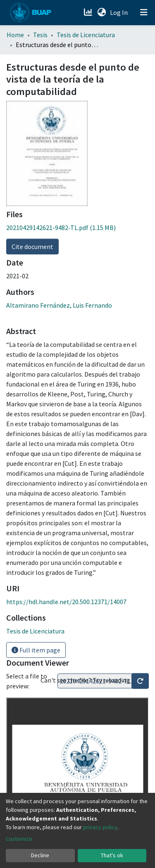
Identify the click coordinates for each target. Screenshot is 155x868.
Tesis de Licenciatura (86, 35)
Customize (19, 839)
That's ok (112, 855)
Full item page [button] (36, 650)
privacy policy (100, 827)
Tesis (40, 35)
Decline (40, 855)
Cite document (32, 247)
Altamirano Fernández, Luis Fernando (59, 305)
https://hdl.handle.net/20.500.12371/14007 (66, 602)
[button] (101, 12)
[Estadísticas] (89, 12)
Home (15, 35)
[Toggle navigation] (144, 12)
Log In (120, 12)
